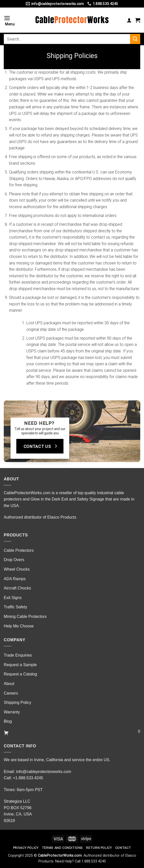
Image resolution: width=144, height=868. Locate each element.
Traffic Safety (15, 607)
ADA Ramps (15, 579)
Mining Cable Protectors (25, 616)
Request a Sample (20, 665)
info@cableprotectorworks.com (44, 772)
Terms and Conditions (62, 848)
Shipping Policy (17, 702)
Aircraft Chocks (17, 588)
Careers (11, 693)
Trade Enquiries (18, 655)
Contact (123, 848)
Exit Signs (13, 598)
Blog (8, 721)
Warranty (12, 712)
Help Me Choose (19, 626)
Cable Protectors (19, 550)
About (9, 684)
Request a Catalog (20, 674)
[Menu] (11, 20)
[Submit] (135, 39)
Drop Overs (14, 560)
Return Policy (99, 848)
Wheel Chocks (17, 569)
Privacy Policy (26, 848)
